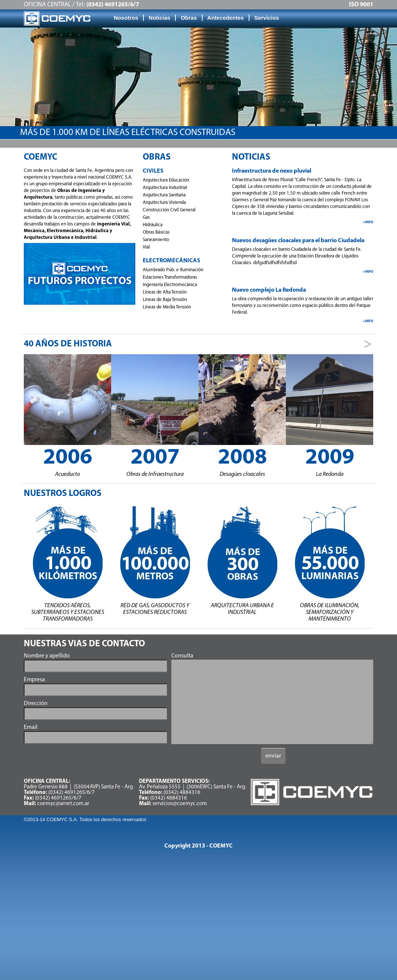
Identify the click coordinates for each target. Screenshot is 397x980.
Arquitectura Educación (166, 180)
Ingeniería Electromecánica (170, 285)
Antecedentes (226, 18)
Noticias (159, 18)
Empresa (34, 680)
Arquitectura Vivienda (164, 203)
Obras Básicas (156, 232)
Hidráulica (153, 225)
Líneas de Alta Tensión (165, 292)
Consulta (182, 656)
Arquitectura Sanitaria (164, 195)
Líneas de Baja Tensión (165, 300)
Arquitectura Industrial (165, 188)
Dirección (36, 704)
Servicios (267, 18)
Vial (146, 247)
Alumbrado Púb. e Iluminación (173, 270)
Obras (189, 18)
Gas (146, 217)
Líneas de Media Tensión (167, 307)
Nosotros (126, 18)
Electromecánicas (172, 261)
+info (368, 222)
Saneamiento (156, 240)
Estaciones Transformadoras (170, 277)
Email (31, 727)
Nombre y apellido (47, 656)
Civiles (153, 171)
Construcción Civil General (169, 210)
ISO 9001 (361, 5)
